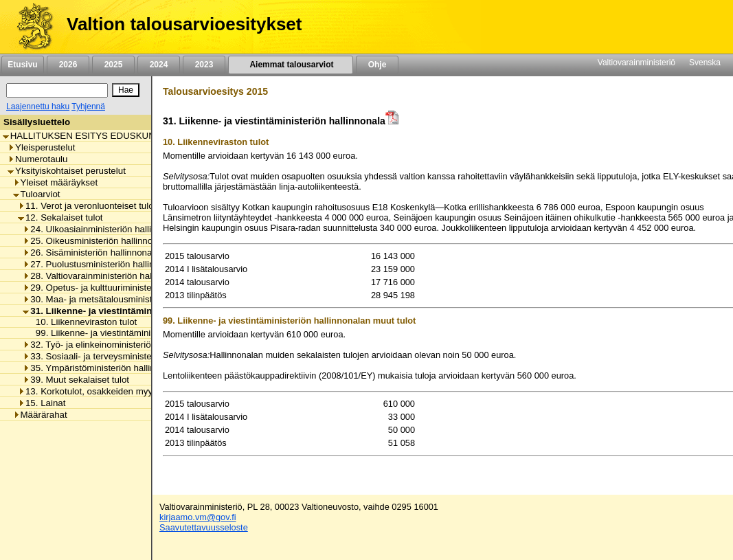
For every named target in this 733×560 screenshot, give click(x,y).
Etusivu (22, 65)
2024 (159, 65)
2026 (68, 65)
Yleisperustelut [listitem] (41, 147)
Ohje (377, 65)
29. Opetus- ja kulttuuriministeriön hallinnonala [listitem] (120, 288)
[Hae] (126, 90)
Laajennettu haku (38, 107)
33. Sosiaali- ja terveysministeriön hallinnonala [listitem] (120, 356)
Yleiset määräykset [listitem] (56, 182)
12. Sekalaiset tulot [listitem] (60, 217)
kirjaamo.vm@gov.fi (198, 517)
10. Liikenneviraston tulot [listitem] (83, 322)
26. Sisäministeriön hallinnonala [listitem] (91, 253)
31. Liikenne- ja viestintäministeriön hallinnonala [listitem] (132, 311)
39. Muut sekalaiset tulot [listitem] (76, 380)
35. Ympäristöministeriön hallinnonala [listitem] (102, 368)
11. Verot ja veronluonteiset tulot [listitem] (87, 206)
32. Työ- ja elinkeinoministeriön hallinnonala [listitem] (115, 345)
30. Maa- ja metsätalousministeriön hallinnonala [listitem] (123, 299)
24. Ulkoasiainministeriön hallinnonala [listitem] (103, 229)
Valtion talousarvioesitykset (184, 24)
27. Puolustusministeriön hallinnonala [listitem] (102, 264)
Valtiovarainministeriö (636, 63)
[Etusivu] (30, 27)
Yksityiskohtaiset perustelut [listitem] (67, 171)
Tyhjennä (88, 107)
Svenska (705, 63)
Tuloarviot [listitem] (37, 194)
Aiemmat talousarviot (291, 65)
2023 (204, 65)
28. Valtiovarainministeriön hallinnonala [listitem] (105, 276)
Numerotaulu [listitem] (37, 159)
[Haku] (57, 90)
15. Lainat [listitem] (42, 403)
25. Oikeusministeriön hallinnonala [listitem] (96, 241)
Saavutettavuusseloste (204, 527)
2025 (113, 65)
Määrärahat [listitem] (40, 415)
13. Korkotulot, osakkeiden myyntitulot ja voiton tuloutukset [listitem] (140, 391)
